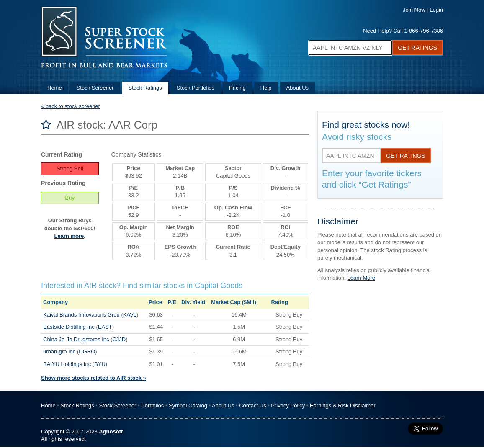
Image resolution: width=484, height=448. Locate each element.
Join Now (414, 10)
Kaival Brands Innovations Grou (81, 315)
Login (436, 10)
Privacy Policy (288, 406)
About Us (297, 88)
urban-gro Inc (59, 351)
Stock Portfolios (196, 88)
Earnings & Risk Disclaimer (343, 406)
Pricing (237, 88)
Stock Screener (95, 88)
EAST (105, 327)
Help (266, 88)
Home (55, 88)
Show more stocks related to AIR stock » (94, 378)
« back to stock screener (71, 106)
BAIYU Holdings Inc (67, 364)
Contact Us (252, 406)
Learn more (69, 236)
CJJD (119, 339)
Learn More (361, 278)
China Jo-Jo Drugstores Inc (76, 339)
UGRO (87, 351)
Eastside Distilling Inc (69, 327)
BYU (100, 364)
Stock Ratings (145, 88)
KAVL (130, 315)
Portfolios (152, 406)
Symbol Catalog (188, 406)
